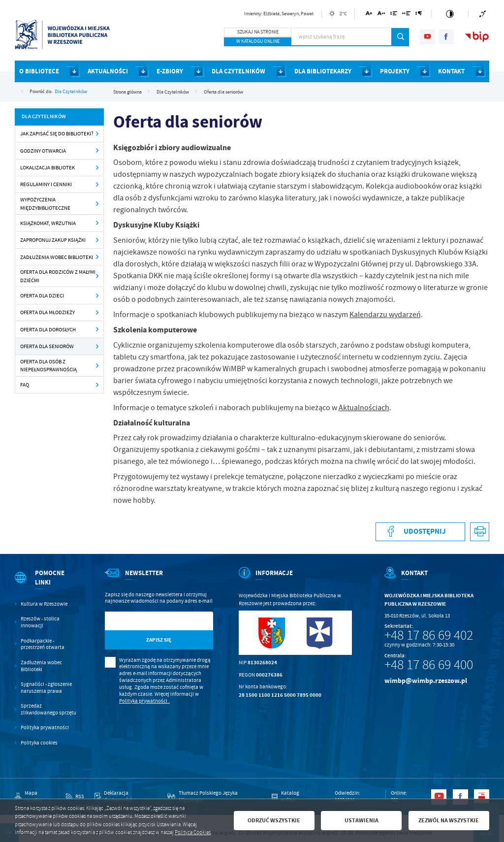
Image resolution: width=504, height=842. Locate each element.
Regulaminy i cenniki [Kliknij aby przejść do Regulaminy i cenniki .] (46, 184)
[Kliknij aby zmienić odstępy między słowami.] (407, 15)
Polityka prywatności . (144, 701)
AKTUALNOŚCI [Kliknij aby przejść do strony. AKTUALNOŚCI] (108, 71)
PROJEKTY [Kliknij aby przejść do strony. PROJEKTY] (395, 71)
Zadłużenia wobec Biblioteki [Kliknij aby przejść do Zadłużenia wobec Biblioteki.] (41, 666)
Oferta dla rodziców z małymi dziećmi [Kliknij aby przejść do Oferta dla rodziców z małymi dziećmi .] (58, 276)
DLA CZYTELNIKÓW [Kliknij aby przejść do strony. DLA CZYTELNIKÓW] (238, 71)
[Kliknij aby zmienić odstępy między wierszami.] (394, 15)
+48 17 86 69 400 (429, 665)
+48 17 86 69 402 (429, 635)
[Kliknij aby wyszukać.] (400, 37)
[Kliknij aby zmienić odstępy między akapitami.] (419, 15)
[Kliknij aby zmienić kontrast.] (450, 14)
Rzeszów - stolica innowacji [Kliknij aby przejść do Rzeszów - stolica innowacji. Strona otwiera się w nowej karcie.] (40, 622)
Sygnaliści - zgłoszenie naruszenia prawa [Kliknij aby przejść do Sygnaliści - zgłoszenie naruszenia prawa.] (46, 688)
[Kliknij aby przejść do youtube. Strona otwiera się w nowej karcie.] (427, 37)
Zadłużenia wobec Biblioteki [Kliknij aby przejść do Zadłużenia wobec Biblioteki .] (57, 257)
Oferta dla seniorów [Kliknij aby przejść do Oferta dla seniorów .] (47, 346)
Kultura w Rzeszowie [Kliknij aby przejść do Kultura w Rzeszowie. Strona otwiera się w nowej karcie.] (44, 604)
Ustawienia (362, 820)
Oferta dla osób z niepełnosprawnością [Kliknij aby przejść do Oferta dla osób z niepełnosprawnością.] (48, 366)
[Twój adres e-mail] (143, 621)
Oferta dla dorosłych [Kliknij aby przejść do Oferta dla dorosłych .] (48, 329)
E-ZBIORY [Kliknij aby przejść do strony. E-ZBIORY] (170, 71)
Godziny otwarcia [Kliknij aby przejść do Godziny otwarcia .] (43, 151)
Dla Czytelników (71, 91)
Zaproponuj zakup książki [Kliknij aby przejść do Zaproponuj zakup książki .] (53, 240)
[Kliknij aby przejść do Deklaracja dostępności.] (126, 797)
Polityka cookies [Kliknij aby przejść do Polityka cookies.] (39, 743)
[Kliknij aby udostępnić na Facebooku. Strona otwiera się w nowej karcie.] (420, 532)
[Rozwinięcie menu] (47, 584)
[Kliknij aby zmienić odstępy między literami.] (381, 15)
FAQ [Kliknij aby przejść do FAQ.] (25, 385)
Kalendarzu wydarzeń (385, 315)
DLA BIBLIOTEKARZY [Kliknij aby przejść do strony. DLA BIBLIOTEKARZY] (323, 71)
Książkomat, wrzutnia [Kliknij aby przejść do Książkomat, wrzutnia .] (48, 223)
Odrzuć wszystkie (274, 820)
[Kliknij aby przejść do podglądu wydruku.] (480, 532)
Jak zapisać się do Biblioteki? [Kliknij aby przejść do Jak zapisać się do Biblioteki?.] (57, 133)
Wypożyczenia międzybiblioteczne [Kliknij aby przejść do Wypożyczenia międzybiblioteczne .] (45, 204)
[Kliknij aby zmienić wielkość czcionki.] (369, 15)
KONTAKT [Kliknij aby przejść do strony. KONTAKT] (451, 71)
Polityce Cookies (193, 832)
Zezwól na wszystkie (449, 820)
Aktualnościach (364, 408)
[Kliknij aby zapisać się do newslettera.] (159, 640)
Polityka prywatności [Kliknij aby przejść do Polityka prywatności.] (45, 728)
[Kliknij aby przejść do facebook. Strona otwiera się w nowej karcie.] (446, 37)
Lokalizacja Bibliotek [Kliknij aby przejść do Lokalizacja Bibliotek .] (47, 167)
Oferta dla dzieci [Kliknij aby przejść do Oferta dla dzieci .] (42, 295)
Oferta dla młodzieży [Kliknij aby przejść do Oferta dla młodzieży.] (47, 312)
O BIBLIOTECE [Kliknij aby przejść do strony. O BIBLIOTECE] (39, 71)
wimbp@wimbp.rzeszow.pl (426, 681)
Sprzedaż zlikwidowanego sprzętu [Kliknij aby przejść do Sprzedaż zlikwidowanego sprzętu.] (48, 709)
